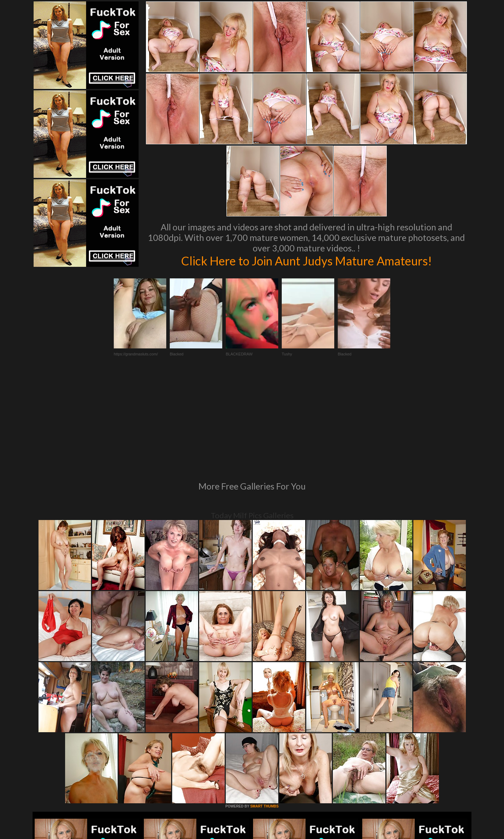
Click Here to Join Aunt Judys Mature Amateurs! (306, 261)
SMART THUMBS (264, 711)
